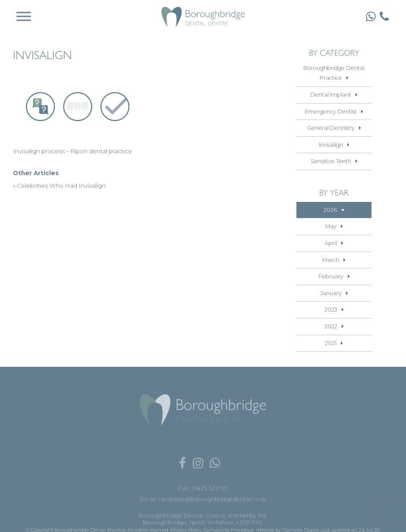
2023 (331, 310)
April (331, 243)
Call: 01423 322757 (203, 503)
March (331, 260)
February (331, 276)
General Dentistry (331, 128)
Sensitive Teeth (331, 161)
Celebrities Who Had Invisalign (61, 186)
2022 (331, 326)
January (331, 293)
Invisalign (331, 145)
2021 (331, 343)
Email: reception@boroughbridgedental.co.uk (203, 514)
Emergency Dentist (331, 112)
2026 (330, 210)
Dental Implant (331, 95)
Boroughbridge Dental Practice (334, 73)
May (331, 226)
